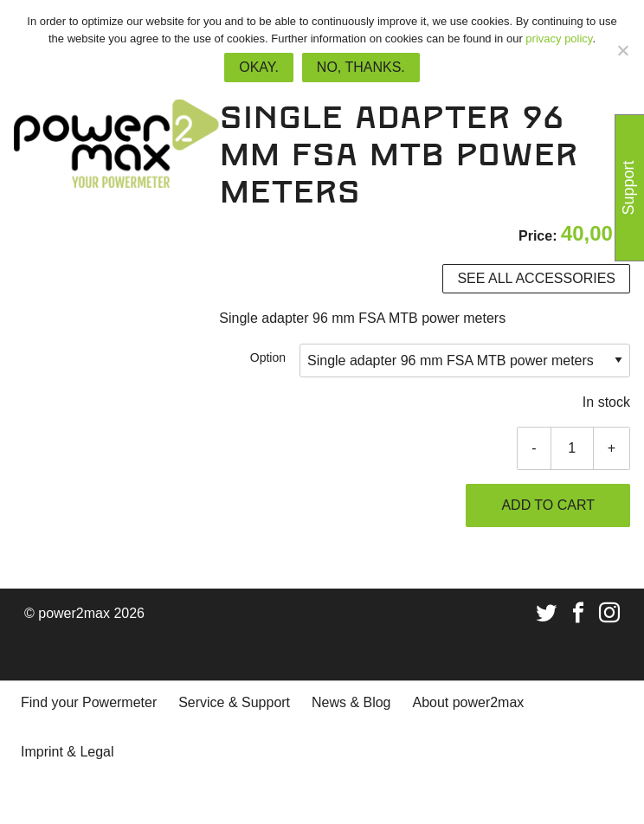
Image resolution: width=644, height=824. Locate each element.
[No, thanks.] (622, 50)
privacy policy (559, 39)
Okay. (259, 67)
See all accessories (536, 278)
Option (268, 357)
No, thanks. (361, 67)
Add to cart (548, 505)
